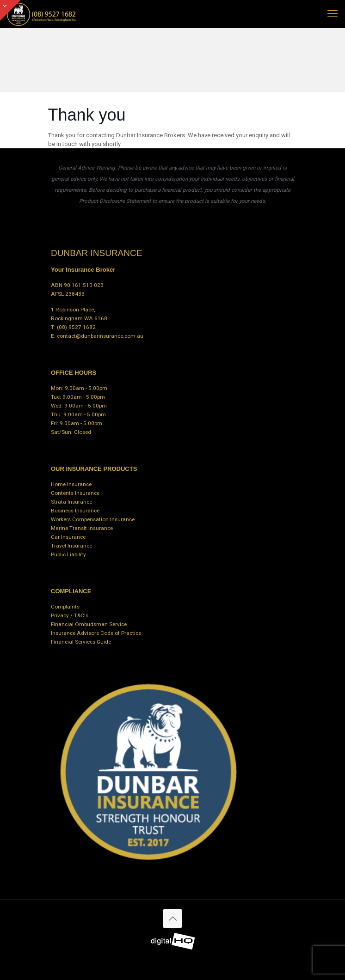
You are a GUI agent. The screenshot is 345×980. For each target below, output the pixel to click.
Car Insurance (68, 537)
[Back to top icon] (172, 919)
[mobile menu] (333, 14)
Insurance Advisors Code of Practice (96, 633)
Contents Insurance (75, 493)
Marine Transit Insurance (82, 528)
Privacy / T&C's (70, 615)
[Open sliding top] (10, 10)
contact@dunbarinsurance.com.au (100, 336)
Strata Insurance (71, 502)
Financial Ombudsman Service (89, 624)
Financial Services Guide (81, 642)
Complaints (65, 607)
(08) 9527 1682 (76, 327)
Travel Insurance (71, 546)
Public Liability (68, 554)
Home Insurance (71, 484)
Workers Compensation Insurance (93, 519)
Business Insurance (75, 511)
